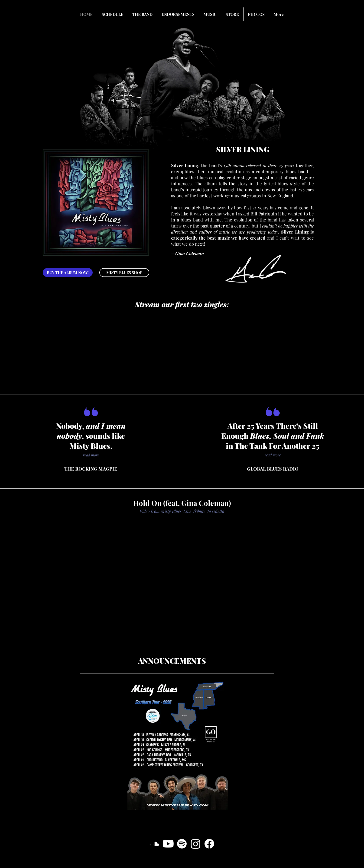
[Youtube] (168, 844)
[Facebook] (209, 844)
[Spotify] (182, 844)
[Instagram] (196, 844)
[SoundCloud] (154, 844)
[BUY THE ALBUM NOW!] (68, 273)
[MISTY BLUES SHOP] (124, 273)
